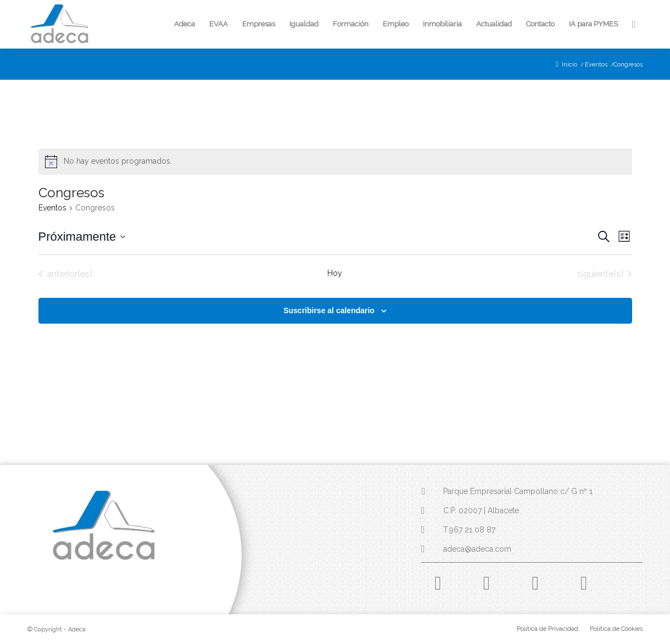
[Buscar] (634, 24)
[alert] (335, 162)
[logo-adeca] (60, 24)
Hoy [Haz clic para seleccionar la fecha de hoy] (335, 273)
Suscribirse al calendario (329, 310)
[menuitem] (185, 24)
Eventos (52, 208)
